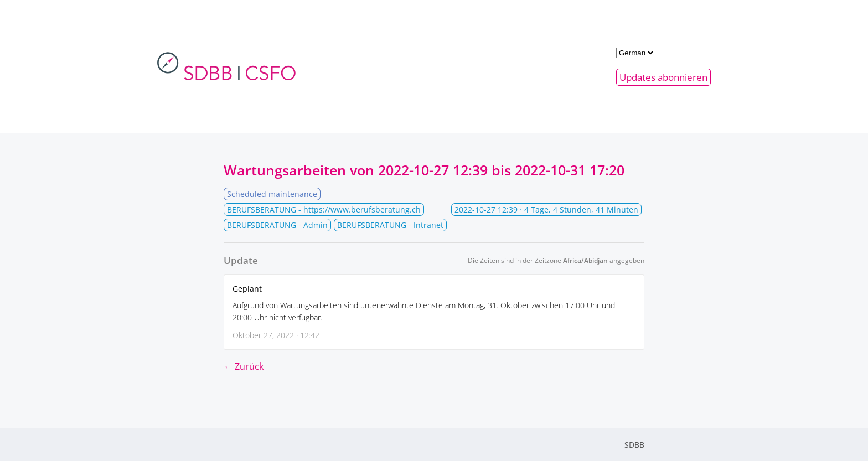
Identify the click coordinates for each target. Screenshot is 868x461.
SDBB (634, 445)
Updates (663, 77)
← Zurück (244, 366)
